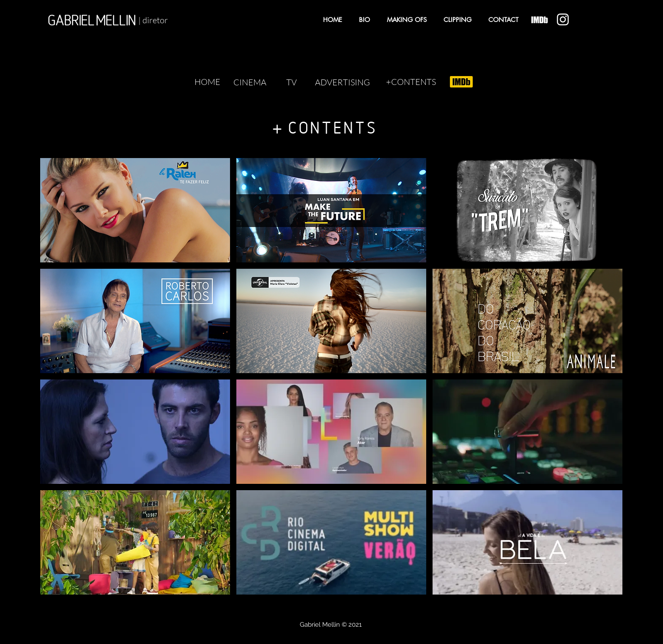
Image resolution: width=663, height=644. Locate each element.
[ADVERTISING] (342, 82)
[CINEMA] (250, 82)
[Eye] (540, 20)
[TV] (291, 82)
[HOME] (207, 82)
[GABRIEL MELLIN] (92, 20)
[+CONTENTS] (411, 82)
